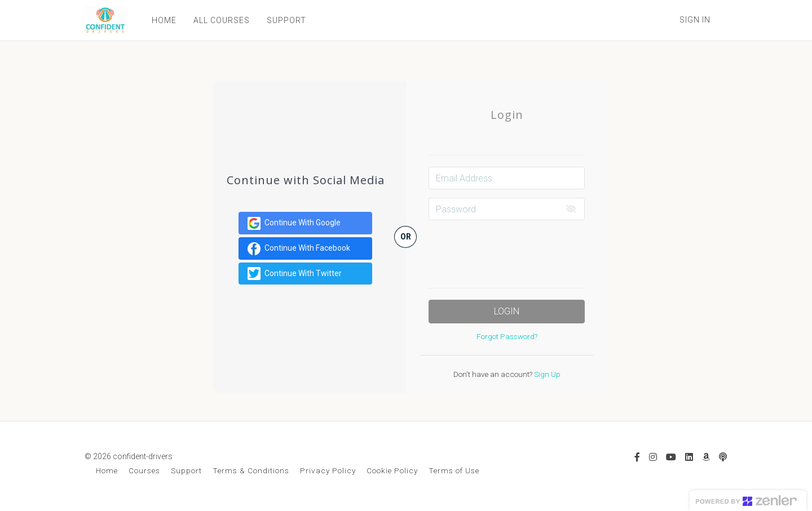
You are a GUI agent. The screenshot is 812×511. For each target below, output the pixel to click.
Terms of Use (454, 470)
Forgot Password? (507, 336)
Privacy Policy (328, 470)
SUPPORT (286, 20)
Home (107, 470)
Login (507, 311)
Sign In (695, 20)
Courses (144, 470)
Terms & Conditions (251, 470)
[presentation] (514, 251)
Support (186, 470)
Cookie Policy (392, 470)
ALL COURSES (222, 20)
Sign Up (546, 374)
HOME (164, 20)
